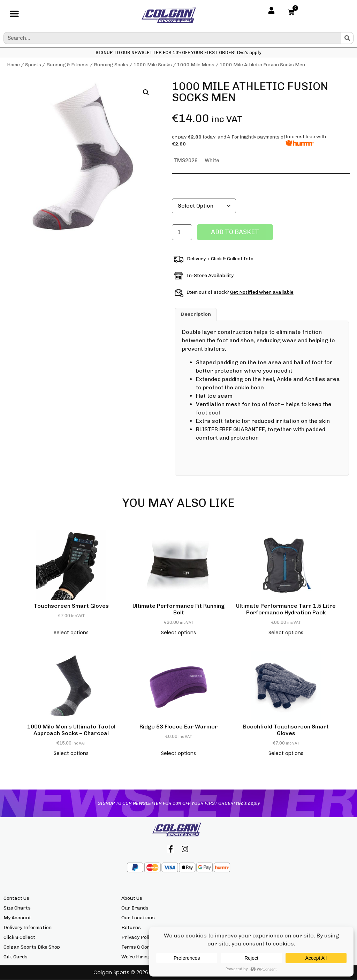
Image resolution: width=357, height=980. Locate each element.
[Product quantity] (182, 232)
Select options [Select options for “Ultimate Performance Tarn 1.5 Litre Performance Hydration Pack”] (286, 633)
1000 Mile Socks (153, 65)
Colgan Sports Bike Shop (32, 947)
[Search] (347, 38)
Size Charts (17, 908)
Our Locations (138, 918)
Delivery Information (28, 928)
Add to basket (235, 232)
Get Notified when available (262, 292)
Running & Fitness (67, 65)
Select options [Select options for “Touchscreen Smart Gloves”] (71, 633)
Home (13, 65)
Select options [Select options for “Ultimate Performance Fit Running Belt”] (178, 633)
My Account (17, 918)
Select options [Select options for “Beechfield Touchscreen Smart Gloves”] (286, 753)
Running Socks (111, 65)
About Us (132, 899)
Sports (33, 65)
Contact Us (16, 899)
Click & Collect (19, 938)
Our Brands (135, 908)
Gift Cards (16, 957)
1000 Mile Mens (196, 65)
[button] (14, 15)
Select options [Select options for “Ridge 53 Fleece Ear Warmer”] (178, 753)
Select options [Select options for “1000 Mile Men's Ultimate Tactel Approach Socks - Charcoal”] (71, 753)
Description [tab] (196, 314)
